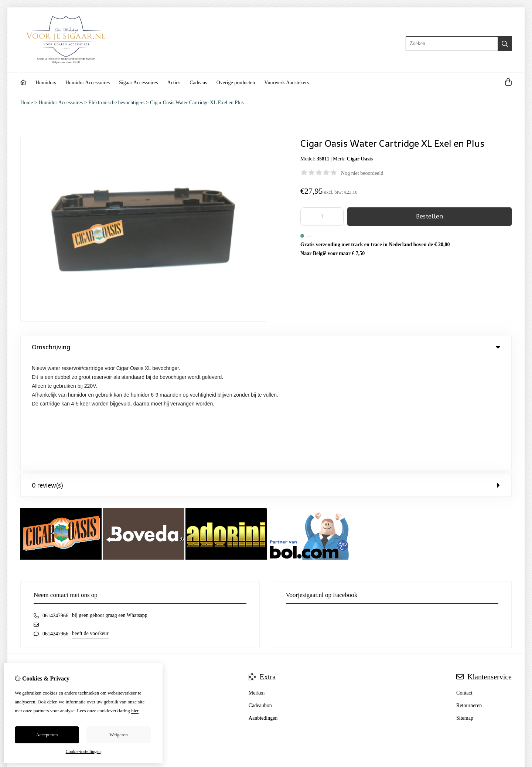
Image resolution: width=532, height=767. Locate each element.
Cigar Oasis (360, 159)
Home (27, 103)
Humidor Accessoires (88, 83)
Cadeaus (198, 83)
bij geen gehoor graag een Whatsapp (110, 504)
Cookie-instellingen (83, 751)
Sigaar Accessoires (138, 83)
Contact (464, 581)
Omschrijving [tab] (266, 347)
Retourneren (469, 594)
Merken (257, 581)
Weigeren (118, 735)
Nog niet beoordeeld (362, 173)
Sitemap (465, 606)
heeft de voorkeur (90, 522)
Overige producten (236, 83)
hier (135, 711)
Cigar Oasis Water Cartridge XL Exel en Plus (197, 103)
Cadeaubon (260, 594)
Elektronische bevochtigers (116, 103)
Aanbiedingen (263, 606)
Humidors (46, 83)
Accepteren (47, 735)
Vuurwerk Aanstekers (287, 83)
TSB (508, 681)
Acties (174, 83)
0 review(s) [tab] (266, 374)
